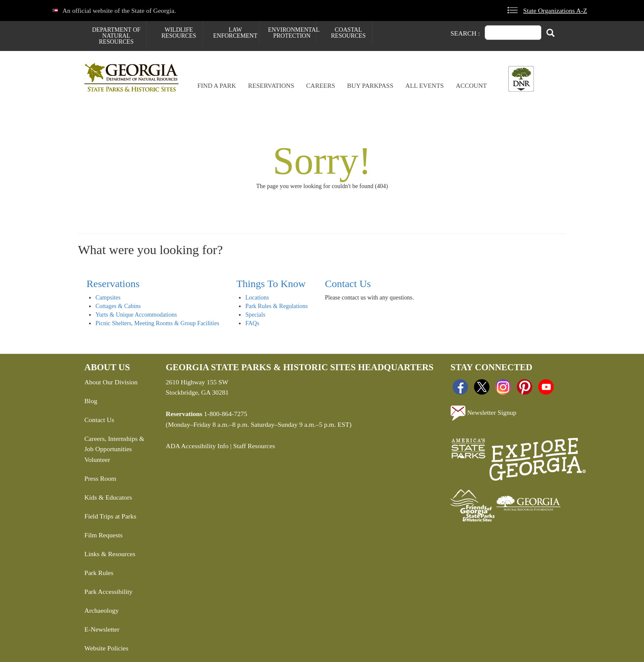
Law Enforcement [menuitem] (235, 33)
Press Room (100, 478)
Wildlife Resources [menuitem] (179, 33)
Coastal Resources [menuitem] (348, 33)
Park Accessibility (109, 592)
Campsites (108, 298)
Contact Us (348, 284)
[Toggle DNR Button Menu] (521, 79)
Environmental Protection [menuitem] (292, 33)
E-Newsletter (102, 629)
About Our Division (111, 382)
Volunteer (97, 460)
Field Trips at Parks (110, 516)
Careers (321, 86)
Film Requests (103, 535)
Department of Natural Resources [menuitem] (116, 36)
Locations (257, 298)
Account (471, 86)
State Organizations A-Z (555, 10)
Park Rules (99, 573)
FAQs (252, 323)
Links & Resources (110, 554)
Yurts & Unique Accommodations (136, 315)
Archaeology (101, 610)
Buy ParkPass (370, 86)
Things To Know (271, 284)
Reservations (271, 86)
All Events (425, 86)
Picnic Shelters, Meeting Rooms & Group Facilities (157, 323)
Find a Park (217, 86)
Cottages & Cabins (118, 306)
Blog (91, 401)
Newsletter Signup (483, 413)
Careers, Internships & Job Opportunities (114, 444)
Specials (255, 315)
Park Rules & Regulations (277, 306)
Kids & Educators (108, 497)
